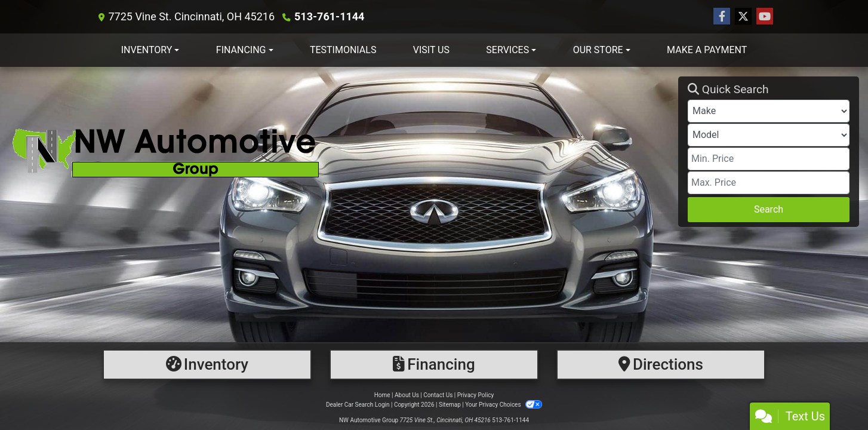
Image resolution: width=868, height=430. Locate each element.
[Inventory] (207, 365)
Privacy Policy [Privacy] (476, 395)
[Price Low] (769, 159)
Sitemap (450, 405)
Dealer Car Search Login (358, 405)
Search (769, 209)
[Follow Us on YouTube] (765, 17)
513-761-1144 (329, 16)
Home (382, 395)
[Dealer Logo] (344, 151)
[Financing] (434, 365)
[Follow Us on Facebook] (722, 17)
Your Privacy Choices (504, 405)
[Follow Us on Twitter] (743, 17)
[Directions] (661, 365)
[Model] (769, 135)
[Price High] (769, 183)
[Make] (769, 111)
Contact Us (438, 395)
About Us (407, 395)
